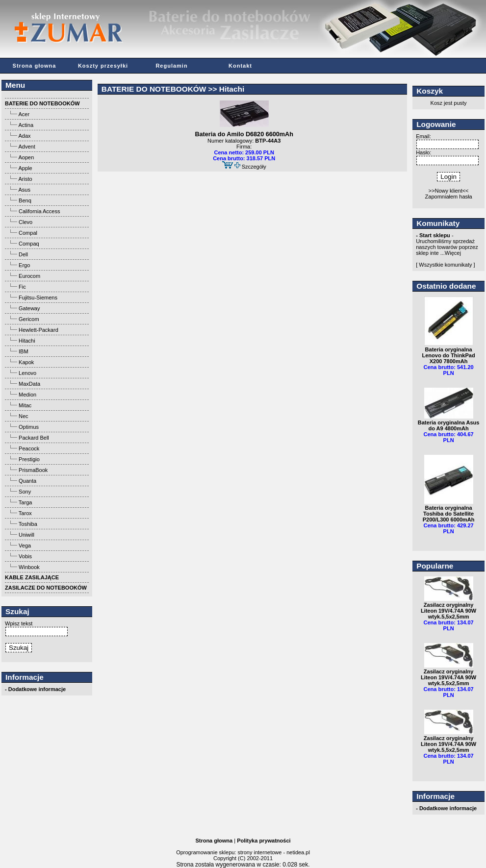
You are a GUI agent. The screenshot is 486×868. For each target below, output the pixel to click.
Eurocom (29, 276)
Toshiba (28, 524)
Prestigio (29, 459)
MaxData (29, 384)
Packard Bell (34, 438)
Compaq (29, 244)
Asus (24, 190)
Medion (27, 395)
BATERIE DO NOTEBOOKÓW (154, 89)
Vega (25, 546)
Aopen (26, 157)
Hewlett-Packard (38, 330)
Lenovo (27, 373)
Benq (25, 200)
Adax (24, 136)
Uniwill (26, 535)
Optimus (29, 427)
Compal (28, 233)
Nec (24, 416)
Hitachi (27, 341)
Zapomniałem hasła (449, 197)
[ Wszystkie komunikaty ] (445, 265)
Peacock (29, 448)
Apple (25, 168)
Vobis (25, 556)
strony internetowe (259, 852)
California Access (39, 211)
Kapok (26, 362)
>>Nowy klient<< (449, 191)
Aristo (25, 179)
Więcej (453, 253)
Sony (25, 492)
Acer (24, 114)
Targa (26, 502)
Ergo (24, 265)
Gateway (29, 308)
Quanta (27, 481)
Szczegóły (254, 167)
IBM (24, 351)
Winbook (29, 567)
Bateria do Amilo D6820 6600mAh (244, 134)
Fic (22, 287)
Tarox (25, 513)
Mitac (25, 405)
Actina (26, 125)
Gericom (29, 319)
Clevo (26, 222)
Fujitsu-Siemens (38, 298)
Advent (26, 147)
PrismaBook (33, 470)
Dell (23, 254)
